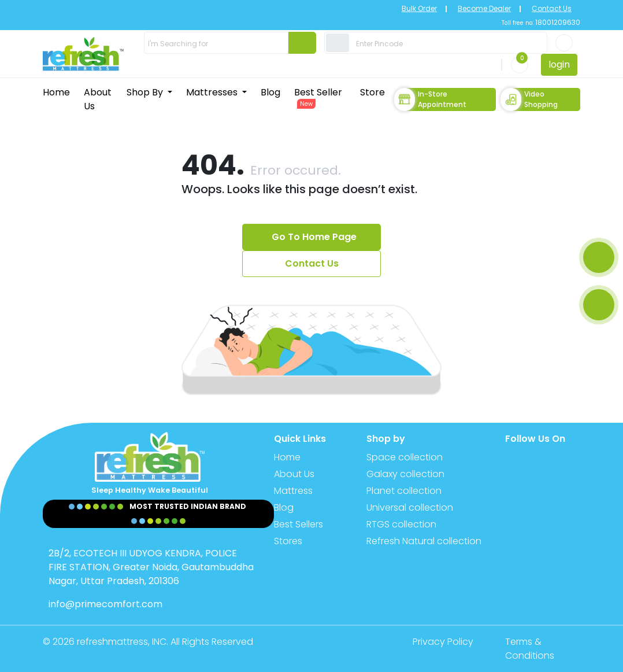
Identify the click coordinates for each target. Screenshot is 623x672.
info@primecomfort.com (105, 604)
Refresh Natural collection (424, 541)
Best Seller (318, 97)
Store (372, 92)
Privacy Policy (443, 642)
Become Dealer (484, 8)
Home (56, 92)
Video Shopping (529, 99)
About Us (98, 99)
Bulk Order (419, 8)
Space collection (405, 457)
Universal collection (410, 507)
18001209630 (557, 22)
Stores (288, 541)
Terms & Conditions (530, 649)
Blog (270, 92)
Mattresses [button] (213, 92)
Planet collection (404, 491)
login (559, 64)
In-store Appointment (430, 99)
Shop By (146, 92)
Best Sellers (298, 524)
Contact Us (552, 8)
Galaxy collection (405, 474)
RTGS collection (401, 524)
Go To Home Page (314, 237)
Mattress (293, 491)
